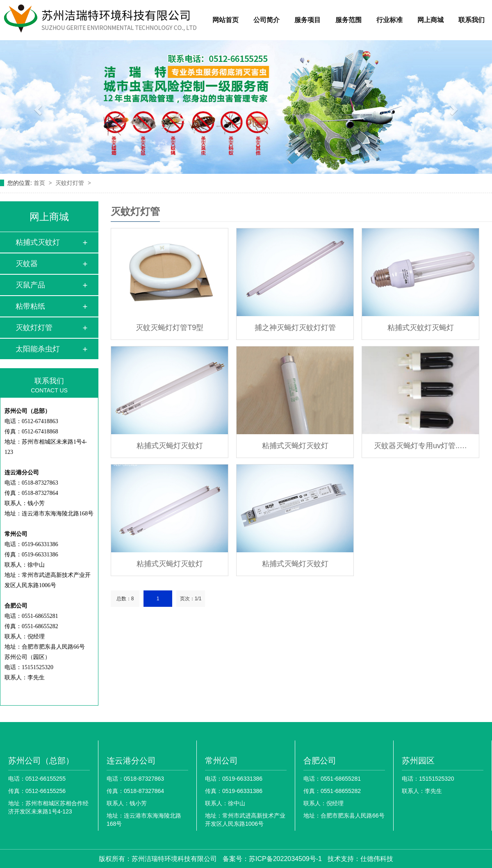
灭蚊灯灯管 (71, 183)
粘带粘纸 (30, 306)
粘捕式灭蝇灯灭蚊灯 (170, 446)
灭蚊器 (27, 264)
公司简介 (266, 20)
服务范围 (348, 20)
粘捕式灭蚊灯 (38, 242)
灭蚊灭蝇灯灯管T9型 (170, 328)
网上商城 (430, 20)
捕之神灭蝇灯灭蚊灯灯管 (295, 328)
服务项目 (307, 20)
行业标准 (389, 20)
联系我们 (471, 20)
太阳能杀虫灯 (38, 349)
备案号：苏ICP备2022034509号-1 (272, 859)
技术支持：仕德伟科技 (360, 859)
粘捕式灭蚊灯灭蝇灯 (421, 328)
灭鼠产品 (30, 285)
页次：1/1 (191, 599)
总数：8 (125, 599)
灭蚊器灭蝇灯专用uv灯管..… (420, 446)
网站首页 (225, 20)
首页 (40, 183)
